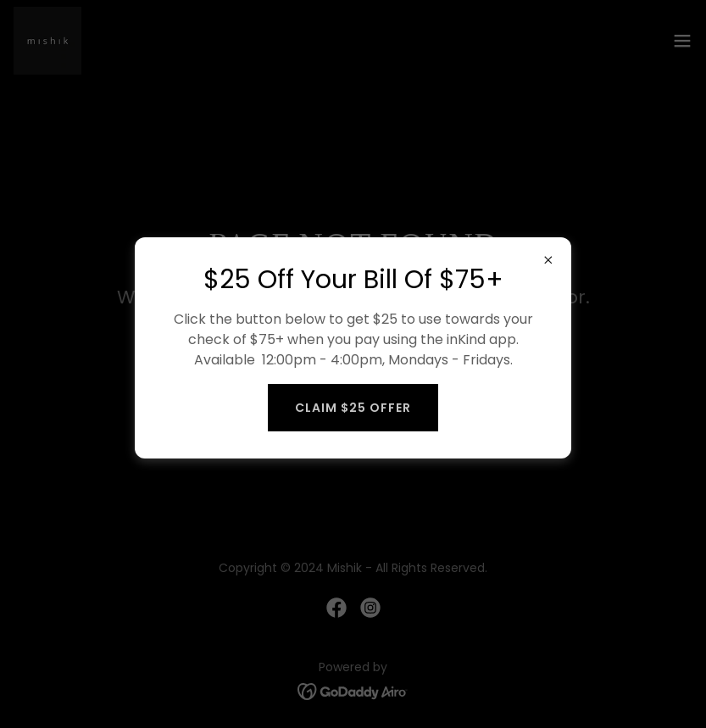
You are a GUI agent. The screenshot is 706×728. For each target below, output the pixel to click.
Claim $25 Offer (353, 408)
